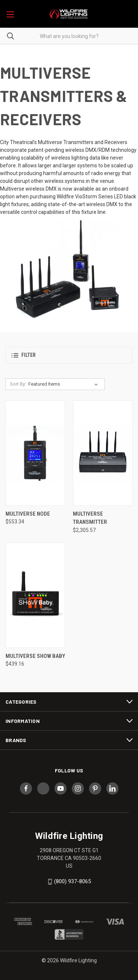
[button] (69, 355)
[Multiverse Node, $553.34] (35, 453)
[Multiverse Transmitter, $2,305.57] (103, 453)
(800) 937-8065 (72, 881)
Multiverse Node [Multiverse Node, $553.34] (28, 514)
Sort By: (18, 384)
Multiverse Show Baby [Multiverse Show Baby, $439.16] (35, 656)
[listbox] (65, 384)
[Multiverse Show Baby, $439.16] (35, 595)
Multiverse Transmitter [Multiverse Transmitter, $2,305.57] (90, 518)
